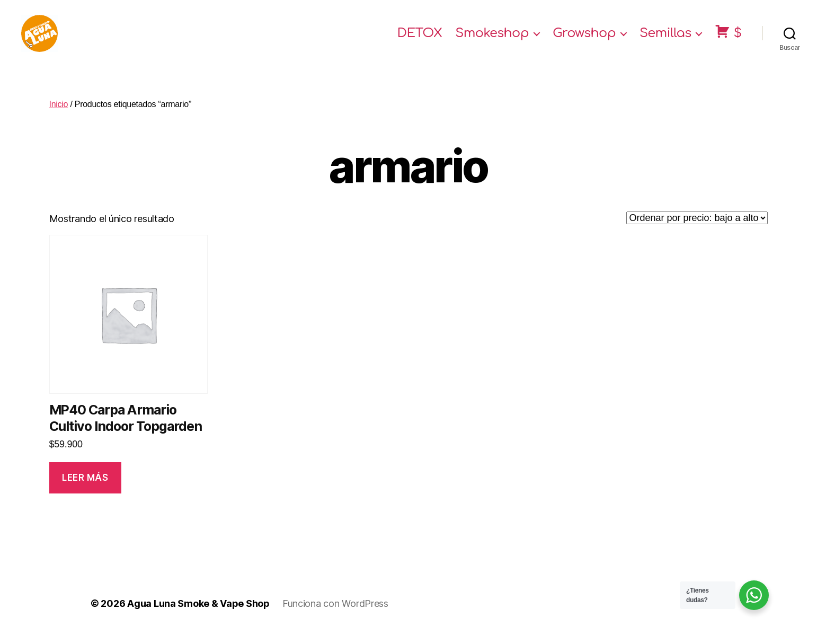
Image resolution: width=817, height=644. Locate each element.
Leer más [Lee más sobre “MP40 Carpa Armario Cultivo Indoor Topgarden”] (85, 488)
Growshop (584, 38)
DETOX (420, 38)
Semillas (665, 38)
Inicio (59, 115)
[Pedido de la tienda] (697, 228)
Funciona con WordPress (335, 614)
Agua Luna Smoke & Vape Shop (198, 614)
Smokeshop (492, 38)
